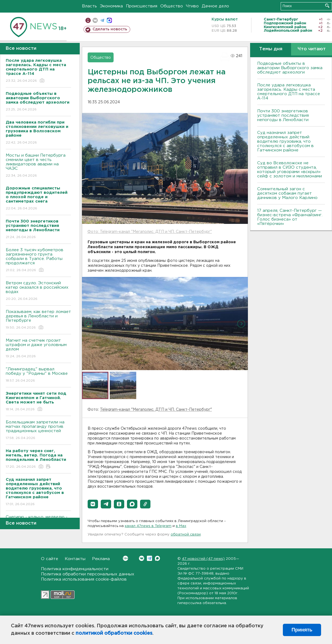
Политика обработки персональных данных (88, 574)
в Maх (181, 526)
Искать (327, 6)
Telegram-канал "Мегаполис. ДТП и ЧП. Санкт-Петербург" (156, 410)
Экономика (111, 6)
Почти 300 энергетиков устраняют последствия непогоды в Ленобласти (283, 115)
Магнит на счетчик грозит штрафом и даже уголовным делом (38, 349)
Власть (89, 6)
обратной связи (186, 535)
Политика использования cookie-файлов (84, 579)
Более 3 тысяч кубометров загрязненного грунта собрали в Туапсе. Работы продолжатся (38, 260)
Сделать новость (110, 29)
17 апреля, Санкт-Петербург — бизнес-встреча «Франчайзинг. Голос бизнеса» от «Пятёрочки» (290, 217)
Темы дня (271, 49)
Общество (172, 6)
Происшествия (142, 6)
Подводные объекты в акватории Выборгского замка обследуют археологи (290, 68)
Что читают (312, 49)
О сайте (50, 559)
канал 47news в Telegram (148, 526)
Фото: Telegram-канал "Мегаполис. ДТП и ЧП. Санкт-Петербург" (150, 232)
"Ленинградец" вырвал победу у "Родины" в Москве (38, 375)
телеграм (102, 20)
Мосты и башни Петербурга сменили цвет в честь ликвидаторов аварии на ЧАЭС (38, 166)
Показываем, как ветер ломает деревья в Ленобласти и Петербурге (38, 320)
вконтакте (95, 20)
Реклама (101, 559)
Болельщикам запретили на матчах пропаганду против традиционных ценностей (38, 430)
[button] (93, 504)
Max (157, 558)
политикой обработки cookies (114, 633)
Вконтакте (125, 558)
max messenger (109, 20)
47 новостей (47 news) (203, 559)
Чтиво (192, 6)
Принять (302, 630)
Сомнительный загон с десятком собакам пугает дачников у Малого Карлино (287, 193)
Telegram (149, 558)
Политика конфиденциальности (75, 569)
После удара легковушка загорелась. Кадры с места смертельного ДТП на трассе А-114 (289, 92)
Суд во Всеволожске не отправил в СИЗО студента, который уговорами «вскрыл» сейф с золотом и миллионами (290, 170)
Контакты (75, 559)
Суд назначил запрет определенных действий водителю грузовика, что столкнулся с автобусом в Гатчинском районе (285, 141)
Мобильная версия (88, 20)
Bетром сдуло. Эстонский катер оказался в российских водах (38, 291)
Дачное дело (215, 6)
